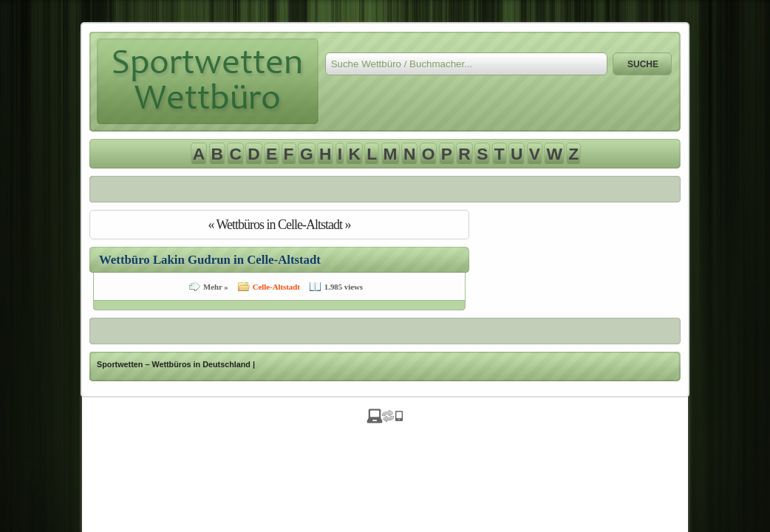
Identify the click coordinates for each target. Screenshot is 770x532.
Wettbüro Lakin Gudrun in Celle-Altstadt (210, 260)
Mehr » (216, 287)
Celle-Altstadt (276, 287)
